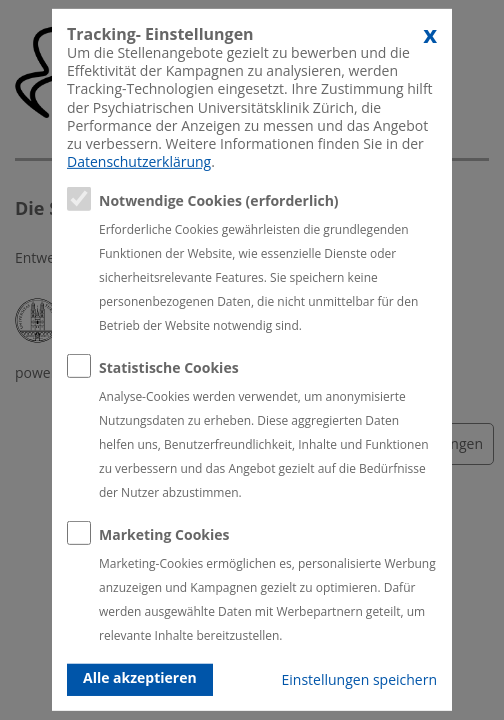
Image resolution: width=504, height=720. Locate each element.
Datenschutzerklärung (139, 161)
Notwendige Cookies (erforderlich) (219, 200)
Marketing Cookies (164, 534)
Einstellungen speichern (359, 679)
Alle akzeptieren (140, 677)
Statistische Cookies (169, 367)
